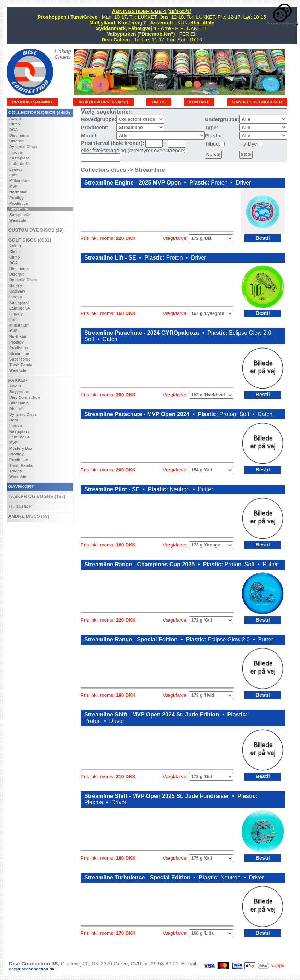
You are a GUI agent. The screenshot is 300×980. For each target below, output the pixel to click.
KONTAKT (199, 102)
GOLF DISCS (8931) (29, 240)
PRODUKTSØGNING (32, 102)
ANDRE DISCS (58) (28, 516)
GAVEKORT (21, 486)
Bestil (262, 238)
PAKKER (17, 380)
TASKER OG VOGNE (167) (36, 496)
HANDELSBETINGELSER (257, 102)
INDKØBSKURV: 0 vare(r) (103, 102)
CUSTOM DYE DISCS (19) (35, 230)
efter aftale (202, 23)
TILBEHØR (19, 506)
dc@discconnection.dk (32, 969)
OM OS (159, 102)
